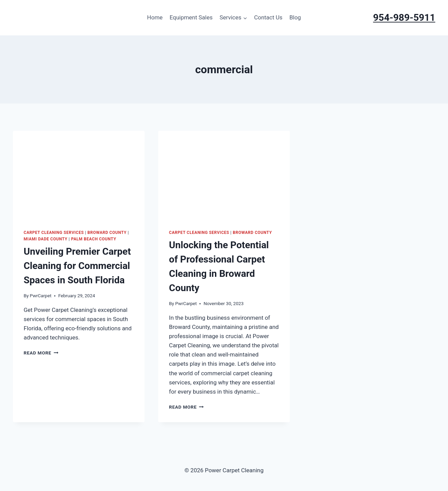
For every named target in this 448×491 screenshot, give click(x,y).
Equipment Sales (191, 17)
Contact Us (268, 17)
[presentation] (79, 175)
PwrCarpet (41, 296)
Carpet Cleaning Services (54, 233)
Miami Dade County (46, 239)
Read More (41, 353)
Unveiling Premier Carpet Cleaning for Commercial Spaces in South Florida (77, 266)
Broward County (107, 233)
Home (155, 17)
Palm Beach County (94, 239)
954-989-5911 (404, 18)
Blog (295, 17)
